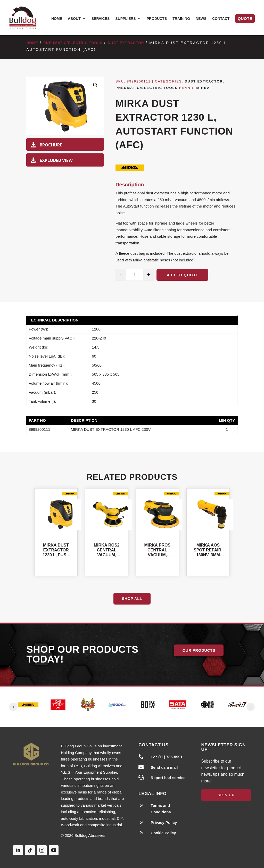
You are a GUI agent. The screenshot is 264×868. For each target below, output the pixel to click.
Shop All (132, 598)
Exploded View (56, 160)
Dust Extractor (126, 43)
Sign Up (226, 791)
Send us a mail (164, 763)
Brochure (51, 145)
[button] (95, 85)
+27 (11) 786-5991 (167, 753)
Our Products (199, 650)
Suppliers (125, 19)
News (201, 19)
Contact (221, 19)
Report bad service (168, 774)
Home (57, 19)
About (74, 19)
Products (157, 19)
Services (101, 19)
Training (181, 19)
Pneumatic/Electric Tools (73, 43)
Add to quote (182, 275)
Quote (245, 18)
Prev (13, 705)
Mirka (203, 88)
